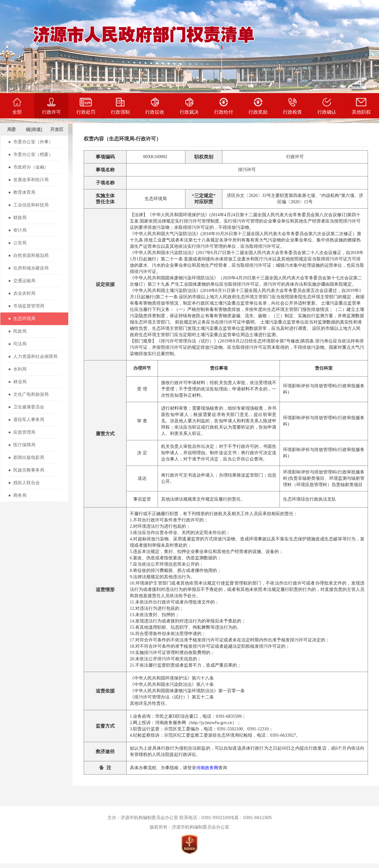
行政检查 (292, 106)
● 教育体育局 (22, 192)
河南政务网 (207, 768)
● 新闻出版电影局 (26, 457)
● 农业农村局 (22, 293)
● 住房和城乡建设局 (28, 268)
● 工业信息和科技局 (28, 205)
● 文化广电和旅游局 (28, 394)
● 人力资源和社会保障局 (33, 356)
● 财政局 (17, 217)
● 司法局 (17, 344)
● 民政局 (17, 331)
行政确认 (327, 106)
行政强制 (120, 106)
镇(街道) (34, 129)
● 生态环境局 (22, 318)
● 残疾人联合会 (24, 483)
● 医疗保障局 (22, 445)
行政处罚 (86, 106)
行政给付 (224, 106)
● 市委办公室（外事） (31, 142)
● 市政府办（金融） (28, 167)
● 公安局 (17, 243)
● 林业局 (17, 382)
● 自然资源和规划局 (28, 255)
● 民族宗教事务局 (26, 470)
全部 (17, 106)
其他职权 (361, 106)
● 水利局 (17, 369)
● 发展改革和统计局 (28, 180)
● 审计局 (17, 230)
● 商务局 (17, 495)
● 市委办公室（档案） (31, 154)
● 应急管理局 (22, 432)
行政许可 (51, 106)
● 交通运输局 (22, 281)
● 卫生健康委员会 (26, 407)
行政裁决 (189, 106)
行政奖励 (258, 106)
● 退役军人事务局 (26, 419)
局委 (11, 129)
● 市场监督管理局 (26, 306)
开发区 (57, 129)
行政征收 (155, 106)
